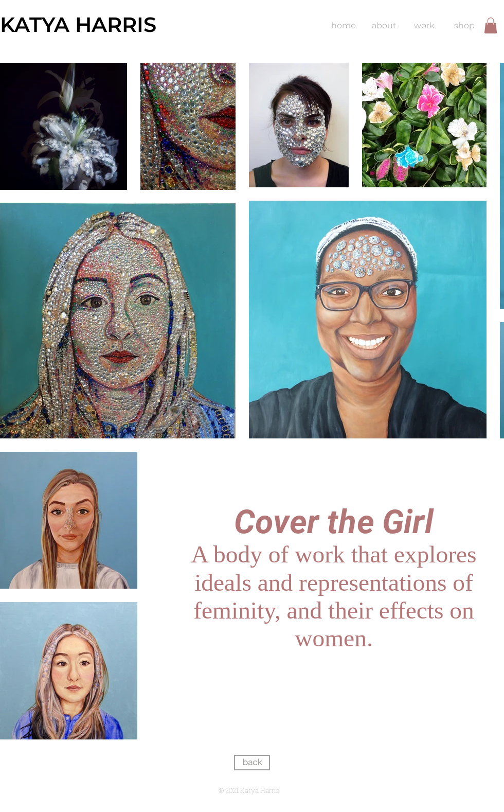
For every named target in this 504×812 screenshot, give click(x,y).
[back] (252, 763)
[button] (491, 25)
